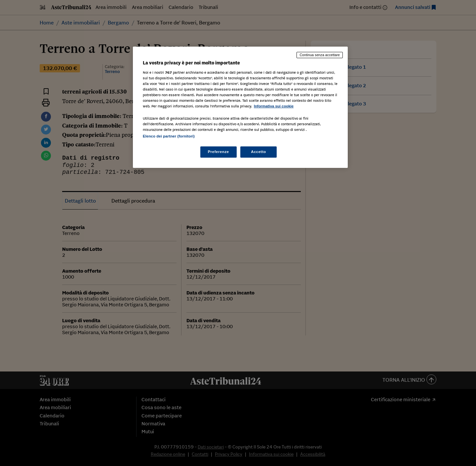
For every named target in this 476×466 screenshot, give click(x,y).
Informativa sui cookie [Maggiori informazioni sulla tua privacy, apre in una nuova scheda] (274, 106)
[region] (240, 107)
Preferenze (218, 152)
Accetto (258, 152)
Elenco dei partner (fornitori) (169, 136)
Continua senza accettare (320, 55)
